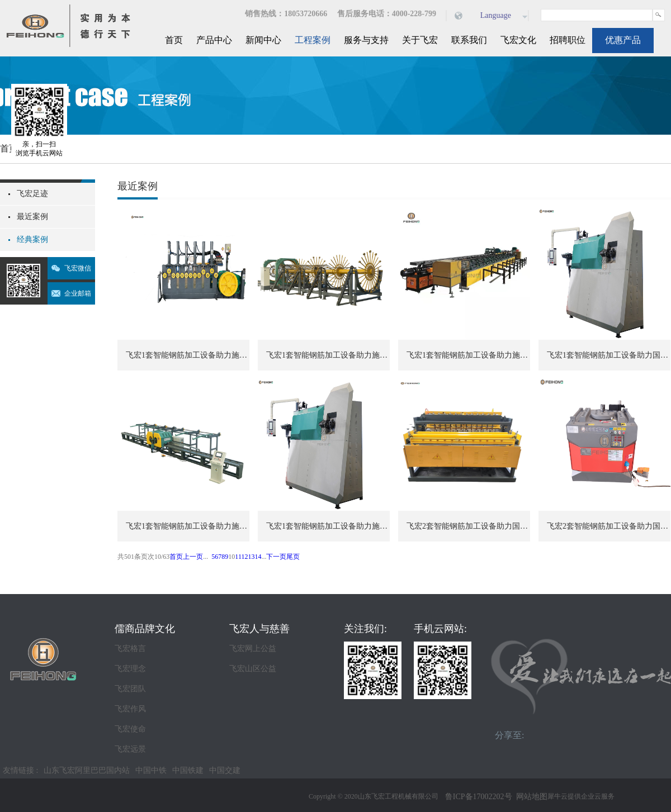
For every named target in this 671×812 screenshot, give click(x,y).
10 (231, 557)
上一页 (193, 557)
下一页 (276, 557)
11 (238, 557)
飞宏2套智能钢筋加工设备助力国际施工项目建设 (468, 526)
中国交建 (225, 770)
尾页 (293, 557)
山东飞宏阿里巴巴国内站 (87, 770)
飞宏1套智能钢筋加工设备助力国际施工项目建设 (609, 355)
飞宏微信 (78, 268)
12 (244, 557)
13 (251, 557)
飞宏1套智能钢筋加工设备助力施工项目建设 (188, 355)
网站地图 (530, 797)
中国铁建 (188, 770)
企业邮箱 (78, 293)
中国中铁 (151, 770)
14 (258, 557)
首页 (174, 40)
